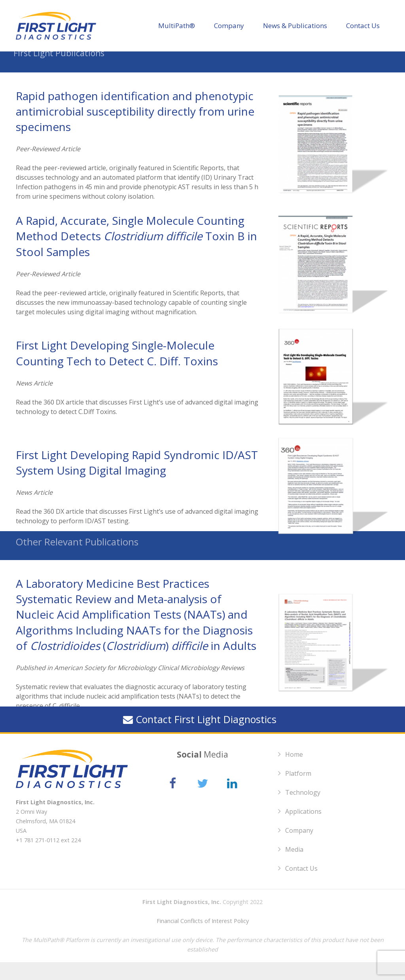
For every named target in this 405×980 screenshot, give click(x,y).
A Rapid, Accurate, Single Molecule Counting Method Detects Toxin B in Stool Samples (136, 254)
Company (299, 848)
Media (294, 867)
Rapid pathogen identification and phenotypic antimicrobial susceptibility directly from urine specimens (135, 129)
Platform (298, 791)
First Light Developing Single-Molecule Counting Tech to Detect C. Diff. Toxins (117, 371)
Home (294, 772)
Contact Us (301, 886)
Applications (303, 829)
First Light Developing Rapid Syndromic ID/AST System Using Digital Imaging (137, 480)
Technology (303, 810)
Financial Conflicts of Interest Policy (203, 939)
